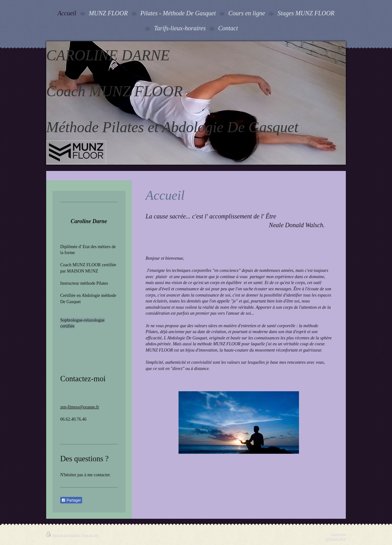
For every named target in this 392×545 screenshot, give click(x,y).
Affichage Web (336, 539)
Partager (71, 500)
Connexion (338, 534)
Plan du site (90, 535)
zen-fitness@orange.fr (80, 407)
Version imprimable (63, 535)
